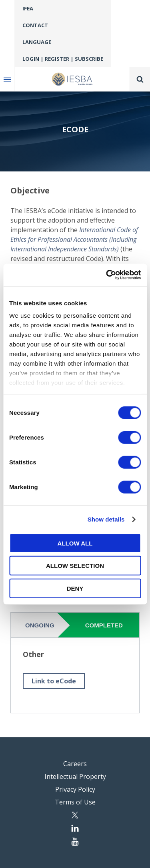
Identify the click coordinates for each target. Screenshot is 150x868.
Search (140, 79)
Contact (35, 25)
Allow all (75, 543)
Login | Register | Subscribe (63, 59)
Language (37, 42)
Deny (75, 588)
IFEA (28, 8)
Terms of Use (75, 802)
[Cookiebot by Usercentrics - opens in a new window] (107, 275)
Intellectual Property (75, 776)
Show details (106, 519)
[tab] (41, 625)
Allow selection (75, 566)
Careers (75, 764)
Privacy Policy (75, 789)
